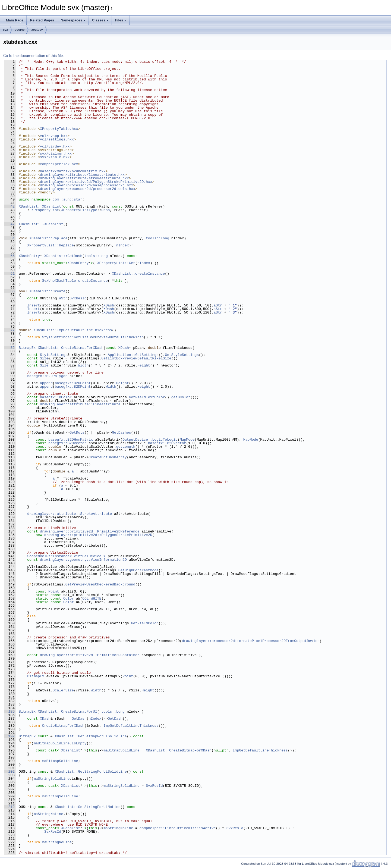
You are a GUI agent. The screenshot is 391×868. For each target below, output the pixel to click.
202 (9, 772)
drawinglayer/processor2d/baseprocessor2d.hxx (86, 185)
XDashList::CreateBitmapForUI (67, 712)
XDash (109, 305)
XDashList (71, 750)
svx (5, 30)
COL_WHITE (92, 598)
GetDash (79, 719)
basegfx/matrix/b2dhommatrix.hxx (73, 171)
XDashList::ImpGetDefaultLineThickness (73, 330)
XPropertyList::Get (116, 263)
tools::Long (157, 238)
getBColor (181, 397)
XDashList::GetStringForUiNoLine (88, 807)
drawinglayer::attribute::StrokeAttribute (70, 514)
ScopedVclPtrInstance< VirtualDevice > (66, 556)
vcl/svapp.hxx (54, 136)
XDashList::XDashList (40, 206)
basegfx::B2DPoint (73, 383)
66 (9, 291)
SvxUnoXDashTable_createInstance (75, 281)
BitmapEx (27, 348)
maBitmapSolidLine (52, 743)
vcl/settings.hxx (57, 139)
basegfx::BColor (56, 397)
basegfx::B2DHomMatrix (71, 440)
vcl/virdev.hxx (55, 146)
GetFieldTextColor (147, 397)
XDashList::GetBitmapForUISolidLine (91, 736)
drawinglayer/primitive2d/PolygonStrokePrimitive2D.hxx (96, 182)
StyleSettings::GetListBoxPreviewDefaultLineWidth (93, 337)
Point (54, 591)
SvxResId (78, 298)
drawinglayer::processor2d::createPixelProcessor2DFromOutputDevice (251, 641)
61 (9, 274)
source (20, 30)
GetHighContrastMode (138, 570)
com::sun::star (67, 199)
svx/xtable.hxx (55, 157)
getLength (126, 447)
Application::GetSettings (133, 355)
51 (9, 238)
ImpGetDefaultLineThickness (131, 726)
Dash (105, 210)
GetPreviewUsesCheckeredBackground (100, 584)
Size (44, 358)
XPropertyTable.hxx (59, 129)
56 (9, 256)
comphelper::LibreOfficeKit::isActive (178, 828)
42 (9, 206)
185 (9, 712)
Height (144, 365)
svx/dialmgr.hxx (56, 153)
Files (121, 20)
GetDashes (121, 433)
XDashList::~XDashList (41, 224)
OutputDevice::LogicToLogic (150, 440)
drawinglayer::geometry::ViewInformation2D (83, 560)
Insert (34, 305)
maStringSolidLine (52, 779)
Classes (100, 20)
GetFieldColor (145, 623)
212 (9, 807)
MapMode (187, 440)
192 (9, 736)
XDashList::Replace (48, 238)
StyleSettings (54, 355)
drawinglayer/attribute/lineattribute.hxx (82, 175)
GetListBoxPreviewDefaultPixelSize (136, 358)
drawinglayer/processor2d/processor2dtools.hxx (88, 189)
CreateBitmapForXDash (63, 726)
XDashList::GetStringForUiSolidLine (91, 772)
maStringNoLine (48, 814)
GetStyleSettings (182, 355)
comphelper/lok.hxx (59, 164)
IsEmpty (79, 743)
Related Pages (42, 20)
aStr (63, 298)
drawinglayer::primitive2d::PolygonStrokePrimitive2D (98, 535)
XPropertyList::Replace (51, 245)
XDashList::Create (47, 291)
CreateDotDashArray (108, 457)
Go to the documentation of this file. (34, 56)
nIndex (123, 245)
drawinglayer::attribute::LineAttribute (80, 404)
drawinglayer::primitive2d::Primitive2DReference (90, 531)
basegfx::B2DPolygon (47, 376)
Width (83, 365)
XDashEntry (29, 256)
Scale (58, 690)
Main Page (15, 20)
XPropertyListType (79, 210)
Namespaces (73, 20)
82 (9, 348)
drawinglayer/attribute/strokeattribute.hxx (84, 178)
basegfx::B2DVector (67, 443)
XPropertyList (45, 210)
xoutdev (37, 30)
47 (9, 224)
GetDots (77, 433)
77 (9, 330)
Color (69, 598)
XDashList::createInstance (138, 274)
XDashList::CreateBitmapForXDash (71, 348)
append (46, 383)
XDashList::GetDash (63, 256)
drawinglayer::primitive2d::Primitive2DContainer (90, 655)
